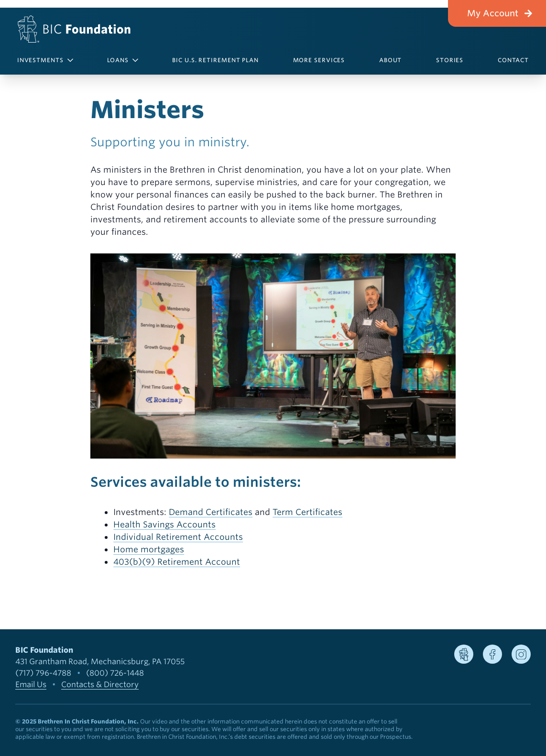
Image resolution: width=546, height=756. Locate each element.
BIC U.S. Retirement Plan (215, 60)
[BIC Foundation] (71, 29)
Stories (450, 60)
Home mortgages (149, 549)
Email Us (31, 685)
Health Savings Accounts (164, 524)
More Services (319, 60)
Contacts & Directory (100, 685)
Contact (513, 60)
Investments (45, 60)
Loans (123, 60)
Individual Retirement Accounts (178, 537)
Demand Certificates (211, 512)
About (391, 60)
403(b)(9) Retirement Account (177, 562)
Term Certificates (307, 512)
